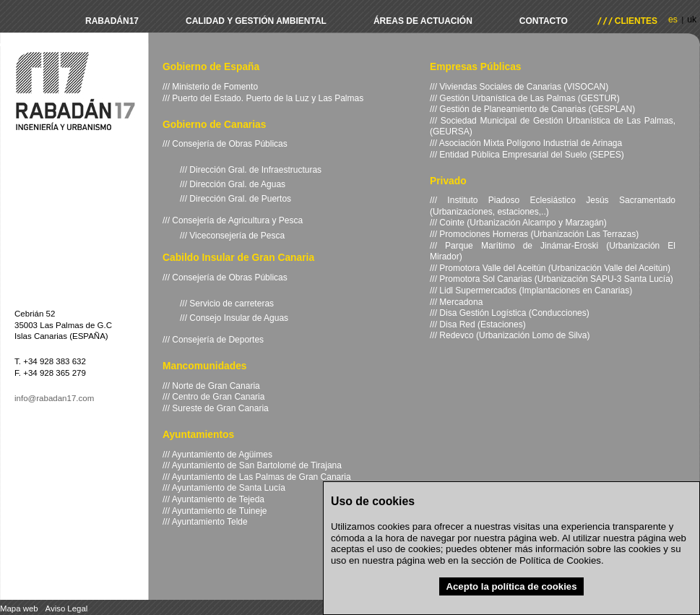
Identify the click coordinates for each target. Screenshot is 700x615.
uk (692, 20)
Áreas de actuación (423, 21)
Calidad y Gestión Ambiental (256, 21)
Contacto (544, 21)
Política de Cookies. (562, 560)
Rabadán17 (112, 21)
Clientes (636, 21)
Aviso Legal (67, 608)
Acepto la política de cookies (511, 586)
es (673, 20)
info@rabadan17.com (54, 398)
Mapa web (19, 608)
